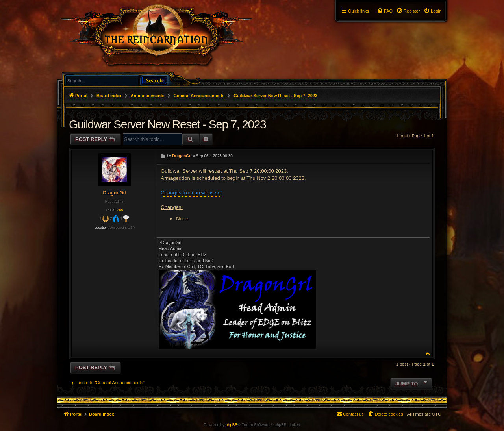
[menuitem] (433, 11)
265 (120, 210)
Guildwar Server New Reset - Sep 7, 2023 (275, 96)
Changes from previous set (191, 193)
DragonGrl (114, 193)
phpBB (232, 425)
